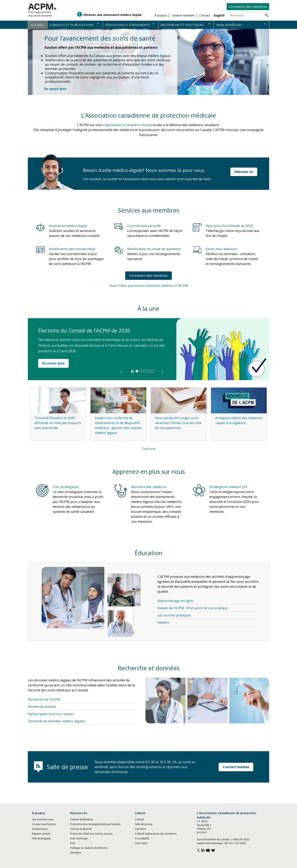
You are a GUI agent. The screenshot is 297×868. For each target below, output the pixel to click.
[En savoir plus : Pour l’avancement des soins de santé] (55, 89)
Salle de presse (144, 824)
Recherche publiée (42, 707)
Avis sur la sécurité (81, 829)
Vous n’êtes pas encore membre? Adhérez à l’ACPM (149, 286)
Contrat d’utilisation (82, 819)
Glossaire (76, 853)
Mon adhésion (229, 25)
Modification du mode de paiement (154, 249)
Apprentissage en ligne (175, 601)
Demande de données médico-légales (57, 721)
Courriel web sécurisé (144, 226)
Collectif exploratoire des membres (156, 834)
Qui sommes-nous (43, 819)
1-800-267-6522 (240, 839)
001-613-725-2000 (235, 843)
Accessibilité (142, 838)
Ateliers (163, 622)
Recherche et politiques (182, 25)
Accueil (37, 25)
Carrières (140, 829)
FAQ (73, 843)
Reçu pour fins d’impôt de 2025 (229, 226)
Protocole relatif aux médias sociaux (91, 834)
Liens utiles (141, 843)
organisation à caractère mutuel (127, 125)
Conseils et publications (72, 25)
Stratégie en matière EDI (228, 487)
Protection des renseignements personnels (95, 824)
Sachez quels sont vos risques (51, 714)
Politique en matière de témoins (89, 848)
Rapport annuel (41, 834)
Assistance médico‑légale (68, 226)
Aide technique (79, 838)
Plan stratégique (65, 487)
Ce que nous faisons (44, 824)
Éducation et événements (128, 25)
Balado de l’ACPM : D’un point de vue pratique (193, 608)
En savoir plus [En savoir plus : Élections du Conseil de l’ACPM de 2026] (53, 363)
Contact (139, 819)
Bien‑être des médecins (149, 487)
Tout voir (148, 449)
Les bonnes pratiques (174, 615)
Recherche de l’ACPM (44, 699)
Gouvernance (40, 829)
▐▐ (132, 371)
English (219, 15)
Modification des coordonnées (72, 249)
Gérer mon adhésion (222, 249)
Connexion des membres (248, 7)
